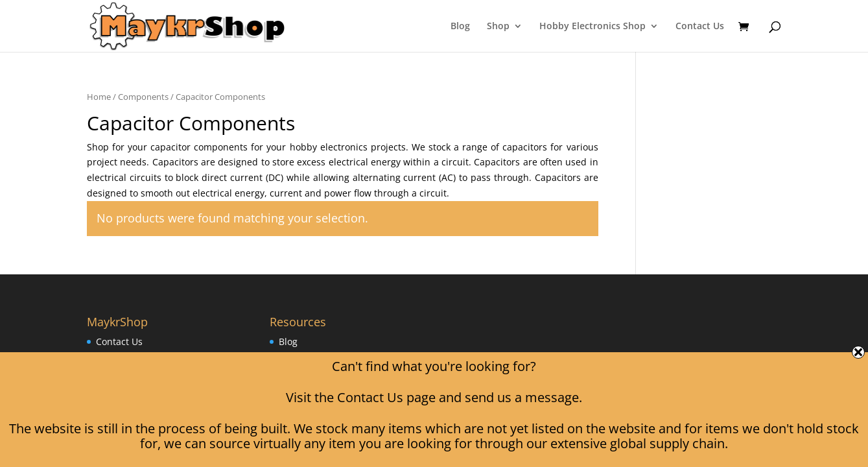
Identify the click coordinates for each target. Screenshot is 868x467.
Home (99, 97)
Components (143, 97)
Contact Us (700, 27)
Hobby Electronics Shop (592, 27)
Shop (498, 27)
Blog (460, 27)
